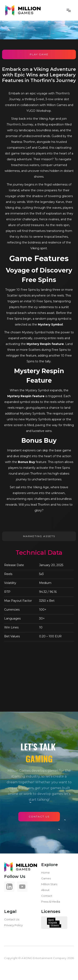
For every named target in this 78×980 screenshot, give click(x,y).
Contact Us (12, 919)
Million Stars (49, 884)
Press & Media (51, 902)
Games (46, 878)
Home (45, 873)
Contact (47, 896)
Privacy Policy (13, 925)
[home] (23, 10)
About (45, 890)
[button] (69, 10)
